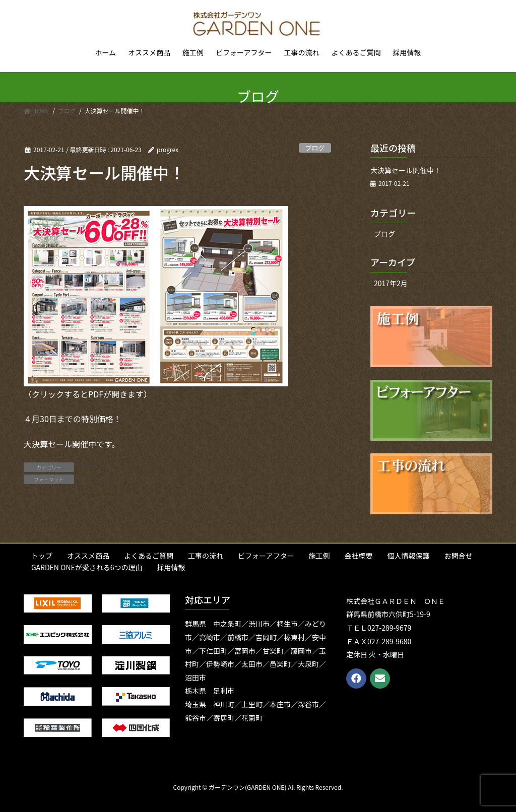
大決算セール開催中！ (406, 170)
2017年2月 (391, 283)
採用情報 (171, 567)
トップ (42, 556)
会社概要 (358, 556)
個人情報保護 (408, 556)
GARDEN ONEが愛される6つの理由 (87, 567)
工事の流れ (206, 556)
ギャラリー (95, 479)
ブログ (315, 148)
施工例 (319, 556)
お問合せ (458, 556)
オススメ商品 (88, 556)
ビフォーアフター (266, 556)
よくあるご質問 (149, 556)
